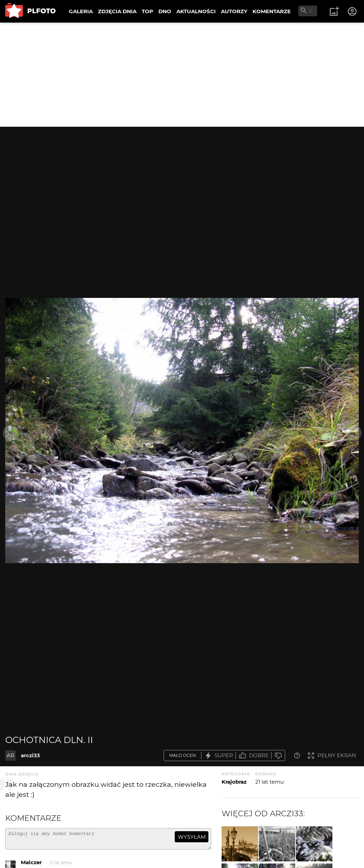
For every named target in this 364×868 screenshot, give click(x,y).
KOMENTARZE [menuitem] (272, 11)
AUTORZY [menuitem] (234, 11)
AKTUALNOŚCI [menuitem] (196, 11)
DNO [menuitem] (165, 11)
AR (10, 755)
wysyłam (192, 837)
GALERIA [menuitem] (81, 11)
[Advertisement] (182, 75)
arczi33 (30, 755)
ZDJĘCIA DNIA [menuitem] (117, 11)
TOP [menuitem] (147, 11)
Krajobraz (234, 782)
